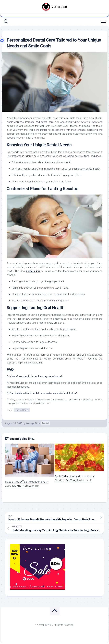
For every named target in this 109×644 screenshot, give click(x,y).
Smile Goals (22, 410)
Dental (45, 423)
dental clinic (33, 271)
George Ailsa (33, 423)
